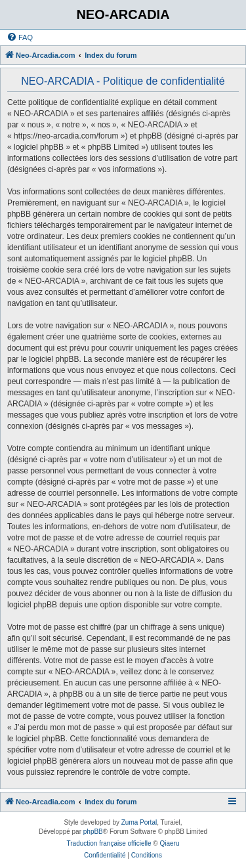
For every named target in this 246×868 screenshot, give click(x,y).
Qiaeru (169, 843)
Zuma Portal (139, 822)
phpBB (93, 832)
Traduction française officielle (109, 843)
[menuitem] (20, 37)
